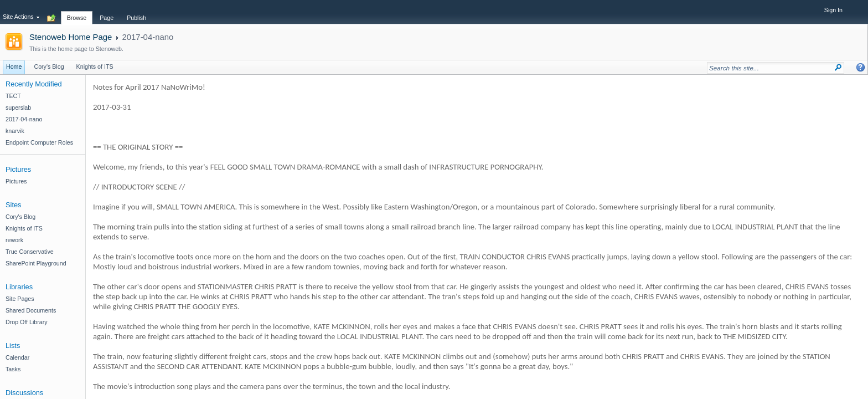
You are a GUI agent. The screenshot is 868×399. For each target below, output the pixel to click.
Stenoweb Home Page (71, 37)
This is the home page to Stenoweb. (76, 49)
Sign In (833, 10)
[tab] (77, 12)
